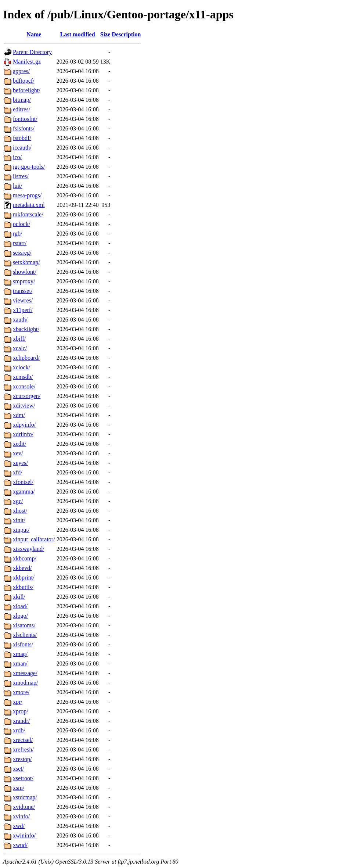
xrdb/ (19, 730)
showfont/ (25, 272)
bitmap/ (22, 100)
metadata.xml (29, 205)
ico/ (17, 157)
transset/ (23, 291)
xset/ (18, 769)
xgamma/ (24, 492)
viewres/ (23, 300)
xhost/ (20, 511)
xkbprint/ (24, 578)
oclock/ (21, 224)
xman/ (20, 663)
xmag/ (20, 654)
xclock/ (21, 367)
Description (126, 34)
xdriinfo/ (23, 434)
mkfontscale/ (28, 214)
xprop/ (21, 711)
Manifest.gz (27, 62)
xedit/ (19, 444)
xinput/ (21, 530)
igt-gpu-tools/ (29, 167)
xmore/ (21, 692)
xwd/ (19, 826)
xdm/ (19, 415)
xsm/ (19, 788)
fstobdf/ (22, 138)
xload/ (20, 606)
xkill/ (19, 597)
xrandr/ (21, 721)
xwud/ (20, 845)
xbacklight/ (26, 329)
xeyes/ (20, 463)
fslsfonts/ (24, 128)
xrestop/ (22, 759)
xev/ (18, 453)
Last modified (78, 34)
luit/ (18, 186)
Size (105, 34)
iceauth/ (22, 148)
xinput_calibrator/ (34, 539)
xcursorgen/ (27, 396)
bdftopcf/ (24, 81)
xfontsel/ (23, 482)
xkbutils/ (23, 587)
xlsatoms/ (24, 625)
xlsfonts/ (23, 644)
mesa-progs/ (27, 195)
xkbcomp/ (25, 558)
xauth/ (20, 320)
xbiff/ (19, 339)
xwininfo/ (24, 835)
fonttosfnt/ (25, 119)
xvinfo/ (21, 816)
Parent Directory (32, 52)
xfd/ (18, 472)
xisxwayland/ (28, 549)
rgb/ (17, 234)
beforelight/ (27, 90)
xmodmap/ (25, 683)
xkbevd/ (22, 568)
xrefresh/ (23, 749)
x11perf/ (23, 310)
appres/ (21, 71)
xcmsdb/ (23, 377)
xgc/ (18, 501)
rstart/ (20, 243)
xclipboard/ (26, 358)
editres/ (21, 109)
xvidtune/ (24, 807)
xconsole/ (24, 386)
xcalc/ (20, 348)
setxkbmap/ (26, 262)
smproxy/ (24, 281)
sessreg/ (22, 253)
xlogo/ (20, 616)
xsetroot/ (23, 778)
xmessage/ (25, 673)
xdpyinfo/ (24, 425)
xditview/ (24, 406)
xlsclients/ (25, 635)
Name (34, 34)
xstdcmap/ (25, 797)
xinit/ (19, 520)
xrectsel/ (23, 740)
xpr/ (18, 702)
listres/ (21, 176)
